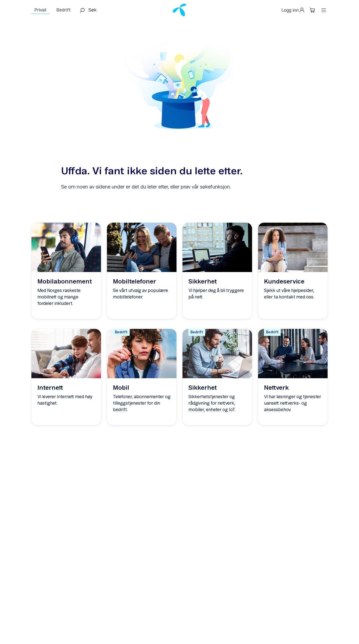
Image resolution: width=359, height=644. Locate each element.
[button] (293, 10)
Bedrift (63, 10)
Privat (40, 10)
